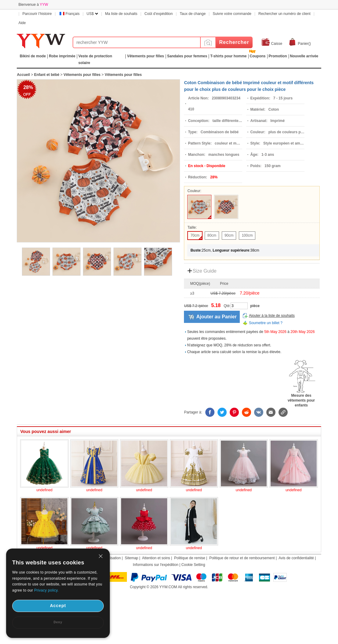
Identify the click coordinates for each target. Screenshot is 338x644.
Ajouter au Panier (216, 317)
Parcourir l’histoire (37, 14)
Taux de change (193, 14)
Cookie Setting (193, 565)
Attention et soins (156, 558)
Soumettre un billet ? (266, 323)
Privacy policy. (46, 590)
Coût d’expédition (158, 14)
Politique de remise (190, 558)
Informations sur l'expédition (156, 565)
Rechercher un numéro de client (284, 14)
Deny (58, 622)
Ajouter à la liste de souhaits (272, 316)
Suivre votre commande (232, 14)
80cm (212, 235)
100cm (247, 235)
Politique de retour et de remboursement (242, 558)
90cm (229, 235)
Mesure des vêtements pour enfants (301, 399)
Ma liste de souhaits (121, 14)
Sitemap (131, 558)
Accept (58, 606)
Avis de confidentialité (296, 558)
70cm (195, 235)
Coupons (258, 56)
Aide (22, 23)
